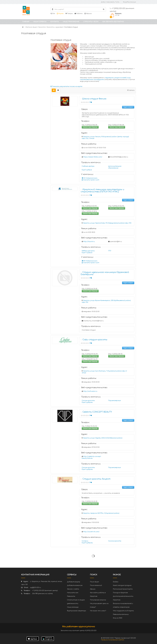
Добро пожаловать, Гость (110, 2)
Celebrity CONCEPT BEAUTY (97, 412)
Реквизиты (71, 596)
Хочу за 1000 (118, 618)
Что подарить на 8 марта (123, 611)
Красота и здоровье (55, 27)
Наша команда (73, 607)
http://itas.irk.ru (89, 242)
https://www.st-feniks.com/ (93, 157)
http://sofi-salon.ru (90, 391)
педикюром (109, 78)
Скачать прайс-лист (90, 180)
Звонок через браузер (90, 127)
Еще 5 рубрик (87, 170)
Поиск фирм (94, 582)
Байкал (116, 582)
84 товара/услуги (90, 261)
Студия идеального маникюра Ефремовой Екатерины (105, 273)
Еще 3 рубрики (87, 469)
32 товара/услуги (90, 178)
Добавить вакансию (75, 585)
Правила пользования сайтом (113, 640)
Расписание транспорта (123, 589)
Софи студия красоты (95, 340)
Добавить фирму (74, 582)
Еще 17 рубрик (87, 253)
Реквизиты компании (121, 614)
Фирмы (60, 14)
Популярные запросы (98, 600)
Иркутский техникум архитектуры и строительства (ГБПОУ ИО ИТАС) (102, 191)
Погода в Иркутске (120, 593)
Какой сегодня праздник (122, 585)
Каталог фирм (31, 27)
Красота (42, 27)
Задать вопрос (128, 107)
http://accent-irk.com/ (91, 532)
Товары (69, 14)
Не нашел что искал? (98, 611)
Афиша (88, 14)
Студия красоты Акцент (97, 479)
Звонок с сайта (73, 589)
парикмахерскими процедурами (92, 80)
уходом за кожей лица (122, 78)
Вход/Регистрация (129, 2)
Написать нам (73, 593)
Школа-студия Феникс (94, 99)
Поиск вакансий (96, 585)
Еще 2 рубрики (87, 402)
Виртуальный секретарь (76, 611)
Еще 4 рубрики (87, 543)
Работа (79, 14)
